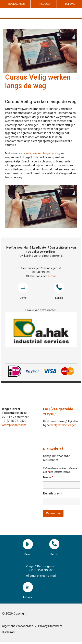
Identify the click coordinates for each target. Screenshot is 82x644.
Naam (48, 477)
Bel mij (59, 288)
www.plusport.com (14, 425)
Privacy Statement (50, 626)
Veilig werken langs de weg (43, 153)
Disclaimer (9, 632)
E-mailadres (52, 493)
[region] (41, 330)
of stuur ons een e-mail (41, 576)
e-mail (52, 276)
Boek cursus (16, 4)
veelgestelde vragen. (64, 425)
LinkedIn (28, 587)
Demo (23, 288)
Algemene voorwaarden (18, 626)
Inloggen (45, 4)
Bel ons (70, 4)
